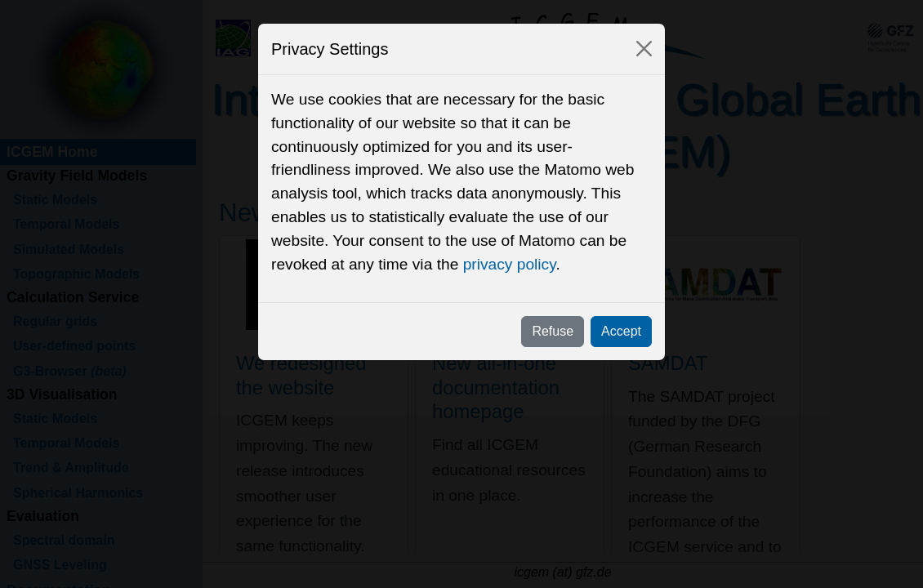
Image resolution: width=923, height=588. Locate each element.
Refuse (553, 331)
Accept (621, 331)
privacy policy (510, 264)
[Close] (644, 49)
